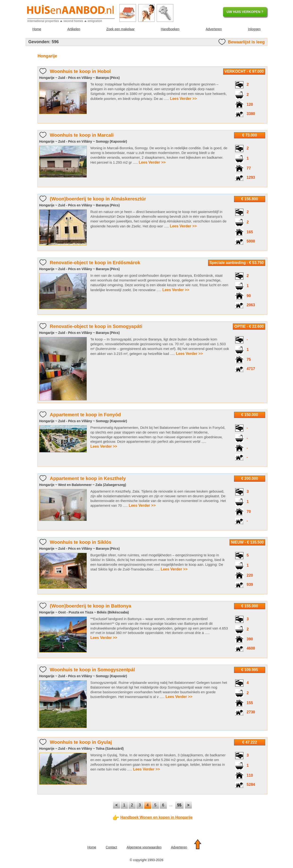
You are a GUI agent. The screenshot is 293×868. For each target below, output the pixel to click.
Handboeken (170, 29)
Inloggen (254, 29)
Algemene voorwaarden (144, 847)
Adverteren (214, 29)
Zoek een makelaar (121, 29)
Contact (111, 847)
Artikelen (74, 29)
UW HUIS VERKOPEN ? (245, 12)
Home (37, 29)
